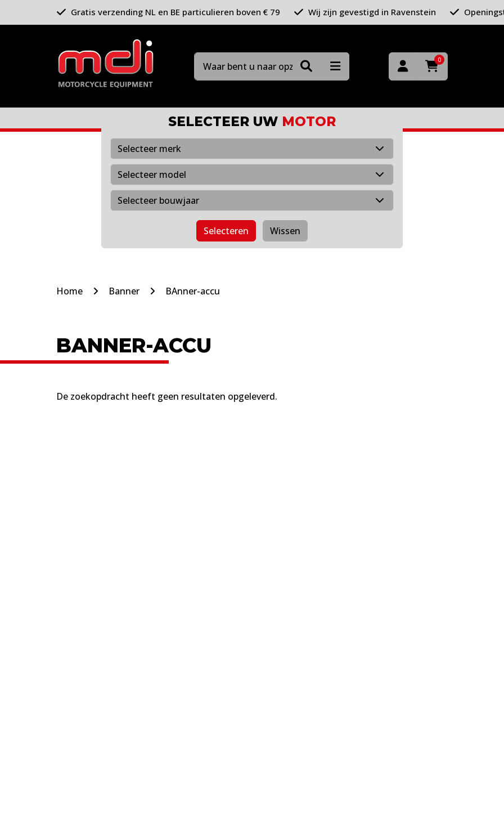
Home (69, 291)
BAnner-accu (193, 291)
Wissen (285, 231)
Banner (124, 291)
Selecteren (226, 231)
